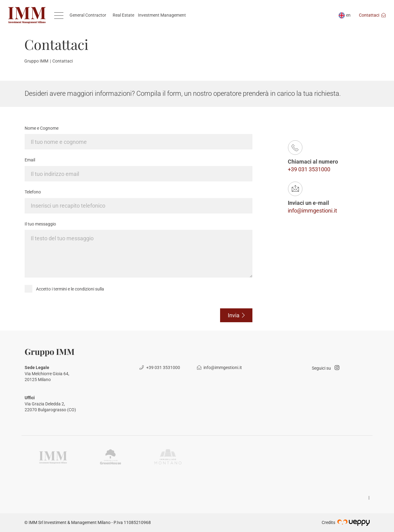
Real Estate (123, 15)
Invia (236, 315)
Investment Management (162, 15)
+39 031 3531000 (309, 169)
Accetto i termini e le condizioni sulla (70, 289)
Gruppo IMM (36, 61)
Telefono (33, 192)
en (345, 15)
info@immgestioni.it (312, 211)
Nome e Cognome (42, 128)
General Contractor (88, 15)
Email (30, 160)
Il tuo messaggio (40, 224)
